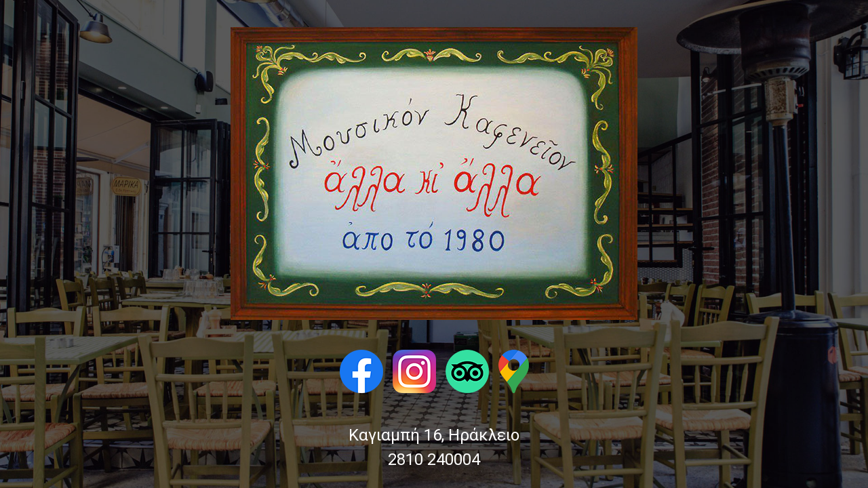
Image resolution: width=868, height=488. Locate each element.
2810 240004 (434, 460)
